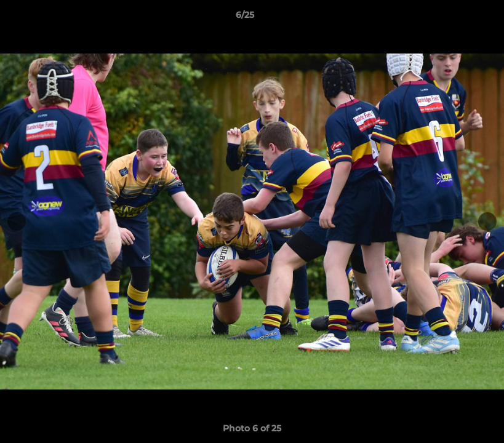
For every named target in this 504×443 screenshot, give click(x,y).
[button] (452, 18)
